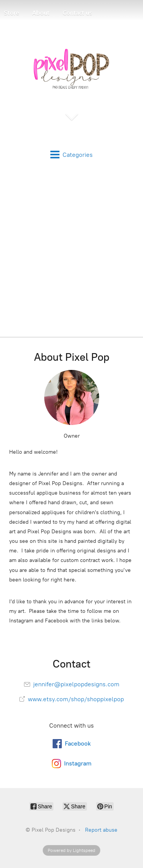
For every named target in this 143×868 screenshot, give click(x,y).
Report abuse (101, 830)
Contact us (77, 13)
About (41, 13)
